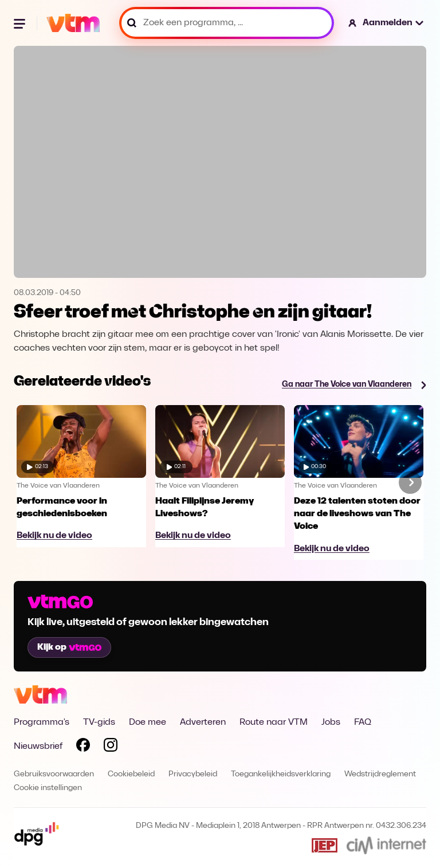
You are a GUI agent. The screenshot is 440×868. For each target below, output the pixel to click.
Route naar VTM (274, 722)
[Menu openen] (21, 23)
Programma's (42, 722)
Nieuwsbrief (38, 747)
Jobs (331, 722)
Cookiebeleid (131, 774)
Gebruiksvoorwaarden (54, 774)
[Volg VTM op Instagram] (111, 747)
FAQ (363, 722)
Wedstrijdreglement (380, 774)
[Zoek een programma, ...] (227, 23)
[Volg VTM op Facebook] (83, 747)
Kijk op (69, 647)
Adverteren (203, 722)
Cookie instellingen (48, 788)
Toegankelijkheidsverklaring (281, 774)
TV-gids (99, 722)
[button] (386, 23)
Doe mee (148, 722)
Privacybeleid (193, 774)
